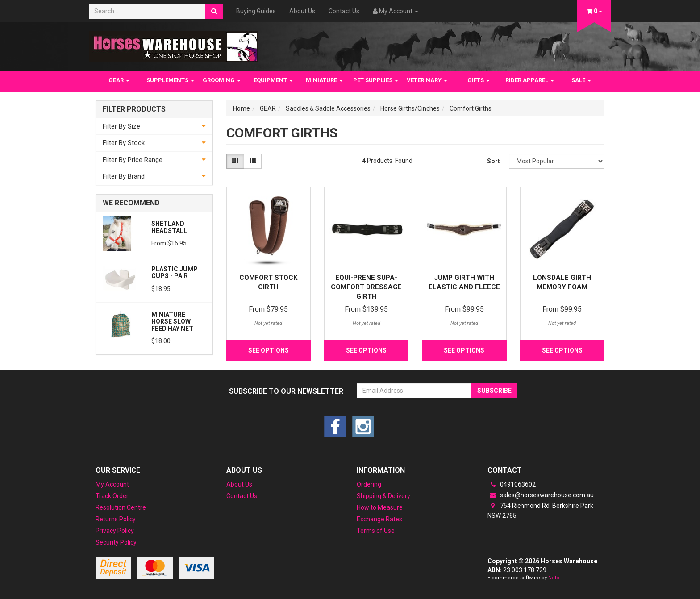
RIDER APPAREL (530, 80)
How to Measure (380, 507)
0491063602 (512, 484)
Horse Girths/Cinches (410, 108)
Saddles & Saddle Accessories (328, 108)
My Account (112, 484)
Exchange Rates (379, 519)
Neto (554, 578)
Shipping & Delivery (383, 496)
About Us (302, 11)
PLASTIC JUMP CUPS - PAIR (175, 272)
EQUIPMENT (273, 80)
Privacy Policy (115, 531)
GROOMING (222, 80)
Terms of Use (376, 531)
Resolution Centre (121, 507)
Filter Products (134, 109)
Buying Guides (256, 11)
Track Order (112, 496)
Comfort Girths (471, 108)
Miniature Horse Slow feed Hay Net (172, 322)
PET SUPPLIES (376, 80)
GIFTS (479, 80)
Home (242, 108)
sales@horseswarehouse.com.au (541, 495)
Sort (494, 161)
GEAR (119, 80)
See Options (269, 350)
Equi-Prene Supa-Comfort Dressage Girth (366, 287)
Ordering (369, 484)
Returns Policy (116, 519)
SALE (581, 80)
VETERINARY (427, 80)
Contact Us (344, 11)
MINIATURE (324, 80)
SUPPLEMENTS (170, 80)
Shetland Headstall (169, 227)
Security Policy (116, 542)
